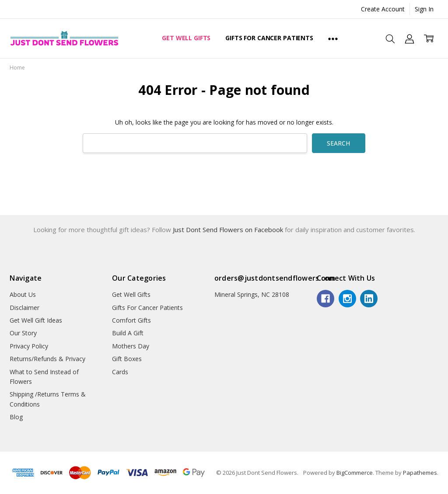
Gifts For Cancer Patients (269, 38)
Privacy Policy (29, 346)
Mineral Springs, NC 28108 (252, 294)
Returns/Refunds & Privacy (47, 359)
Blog (16, 417)
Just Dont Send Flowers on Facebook (229, 230)
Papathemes (420, 473)
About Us (23, 294)
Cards (120, 372)
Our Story (23, 333)
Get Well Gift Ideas (36, 320)
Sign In (424, 9)
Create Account (383, 9)
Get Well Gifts (186, 38)
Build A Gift (128, 333)
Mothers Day (131, 346)
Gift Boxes (127, 359)
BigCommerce (355, 473)
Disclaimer (24, 308)
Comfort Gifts (131, 320)
